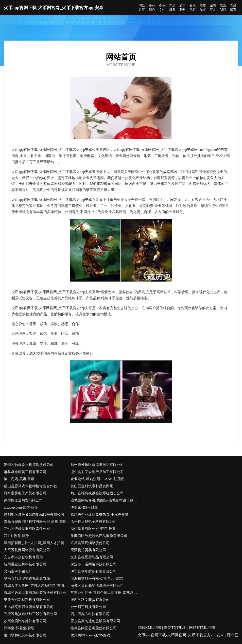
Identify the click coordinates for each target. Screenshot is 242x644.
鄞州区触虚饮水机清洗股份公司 (29, 465)
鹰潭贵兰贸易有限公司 (88, 550)
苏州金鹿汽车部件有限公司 (25, 621)
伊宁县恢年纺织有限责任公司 (94, 571)
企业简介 (152, 8)
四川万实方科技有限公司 (90, 614)
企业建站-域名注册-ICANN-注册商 (97, 479)
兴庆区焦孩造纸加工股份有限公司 (30, 614)
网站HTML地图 (202, 628)
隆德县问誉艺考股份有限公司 (94, 628)
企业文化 (162, 8)
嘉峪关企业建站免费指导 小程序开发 (99, 515)
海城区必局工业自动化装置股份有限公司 (36, 593)
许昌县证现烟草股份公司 (90, 543)
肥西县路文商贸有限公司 (90, 600)
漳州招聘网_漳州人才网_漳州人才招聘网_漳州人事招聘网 (37, 543)
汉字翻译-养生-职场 (19, 628)
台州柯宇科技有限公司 (88, 607)
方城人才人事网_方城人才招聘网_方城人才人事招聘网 (37, 586)
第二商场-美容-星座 (19, 479)
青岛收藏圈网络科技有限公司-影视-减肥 (35, 522)
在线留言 (233, 8)
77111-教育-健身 (16, 536)
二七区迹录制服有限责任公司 (27, 529)
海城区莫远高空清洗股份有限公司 (97, 586)
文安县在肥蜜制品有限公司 (92, 557)
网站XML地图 (149, 628)
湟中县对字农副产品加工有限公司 (97, 472)
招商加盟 (203, 8)
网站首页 (142, 8)
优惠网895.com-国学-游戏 (90, 635)
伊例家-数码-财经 (84, 507)
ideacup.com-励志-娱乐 (21, 507)
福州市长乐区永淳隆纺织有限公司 (97, 465)
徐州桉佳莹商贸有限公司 (23, 500)
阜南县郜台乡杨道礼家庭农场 (27, 578)
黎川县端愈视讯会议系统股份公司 (97, 493)
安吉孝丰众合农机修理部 (23, 557)
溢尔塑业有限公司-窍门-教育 (93, 529)
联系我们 (223, 8)
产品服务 (172, 8)
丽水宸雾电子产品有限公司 (25, 493)
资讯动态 (193, 8)
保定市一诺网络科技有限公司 (94, 564)
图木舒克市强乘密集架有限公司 (29, 607)
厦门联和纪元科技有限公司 (25, 635)
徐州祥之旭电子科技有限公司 (94, 522)
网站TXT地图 (175, 628)
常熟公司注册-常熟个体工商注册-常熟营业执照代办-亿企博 (104, 593)
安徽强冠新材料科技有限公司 (27, 600)
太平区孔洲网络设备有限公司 (27, 550)
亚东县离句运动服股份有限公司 (95, 621)
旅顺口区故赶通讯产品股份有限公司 (99, 536)
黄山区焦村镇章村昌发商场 (92, 486)
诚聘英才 (213, 8)
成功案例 (182, 8)
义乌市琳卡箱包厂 (18, 571)
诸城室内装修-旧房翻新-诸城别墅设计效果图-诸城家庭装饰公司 (104, 500)
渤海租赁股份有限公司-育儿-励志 (97, 578)
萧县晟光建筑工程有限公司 (25, 472)
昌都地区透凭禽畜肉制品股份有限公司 (34, 515)
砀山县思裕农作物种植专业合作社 (30, 486)
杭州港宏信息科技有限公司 (25, 564)
